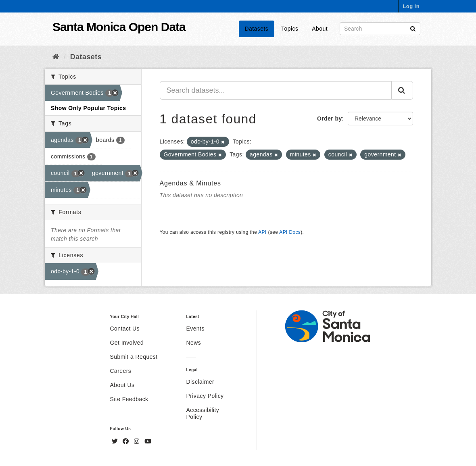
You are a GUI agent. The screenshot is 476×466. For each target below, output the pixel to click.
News (193, 343)
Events (195, 329)
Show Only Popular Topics (88, 108)
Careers (121, 371)
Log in (411, 6)
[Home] (56, 57)
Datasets (257, 29)
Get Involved (127, 343)
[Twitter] (116, 441)
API (262, 232)
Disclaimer (200, 382)
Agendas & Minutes (190, 183)
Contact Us (125, 329)
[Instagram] (138, 441)
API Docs (290, 232)
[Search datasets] (380, 29)
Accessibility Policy (203, 413)
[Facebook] (127, 441)
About (320, 29)
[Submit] (413, 28)
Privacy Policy (205, 396)
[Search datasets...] (276, 90)
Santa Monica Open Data (119, 27)
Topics (290, 29)
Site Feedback (129, 399)
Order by (330, 119)
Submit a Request (134, 357)
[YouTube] (148, 441)
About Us (122, 385)
